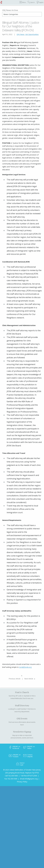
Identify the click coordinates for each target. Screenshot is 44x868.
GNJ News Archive (10, 10)
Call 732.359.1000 (11, 776)
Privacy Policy (22, 782)
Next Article (29, 679)
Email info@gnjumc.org (29, 779)
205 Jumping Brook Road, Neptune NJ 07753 (22, 773)
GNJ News (21, 34)
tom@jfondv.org (25, 667)
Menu (23, 2)
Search (31, 2)
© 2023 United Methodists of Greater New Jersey (22, 770)
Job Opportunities (32, 34)
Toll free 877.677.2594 (29, 776)
